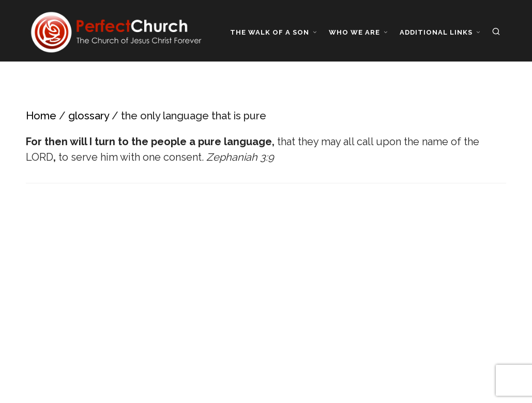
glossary (89, 116)
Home (41, 116)
